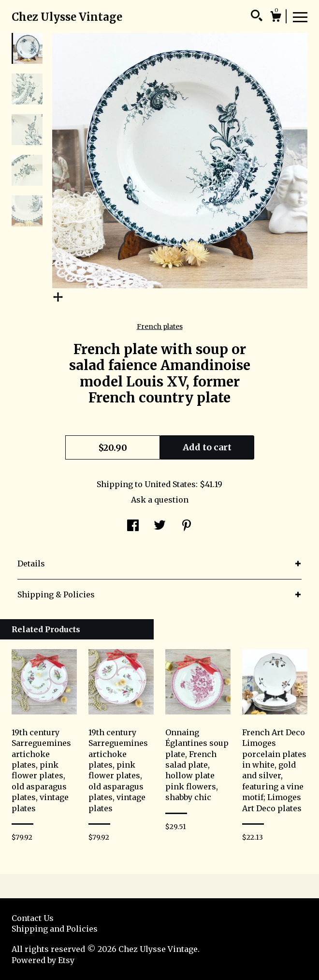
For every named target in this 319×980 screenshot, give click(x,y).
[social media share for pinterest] (187, 526)
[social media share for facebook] (133, 526)
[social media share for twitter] (160, 526)
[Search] (257, 17)
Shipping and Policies (55, 929)
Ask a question (160, 500)
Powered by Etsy (43, 960)
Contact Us (33, 918)
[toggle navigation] (300, 16)
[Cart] (275, 18)
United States (170, 484)
